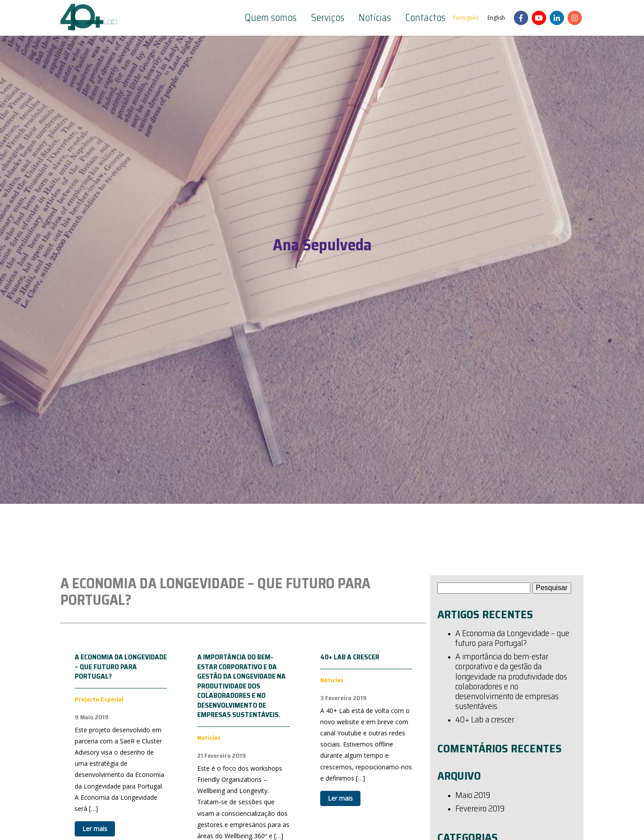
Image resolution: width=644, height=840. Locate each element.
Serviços (328, 18)
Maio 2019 (473, 796)
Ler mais (95, 829)
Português (466, 18)
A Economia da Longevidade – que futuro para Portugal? (121, 667)
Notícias (375, 18)
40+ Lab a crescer (350, 657)
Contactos (425, 18)
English (496, 18)
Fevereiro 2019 (480, 809)
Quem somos (271, 18)
